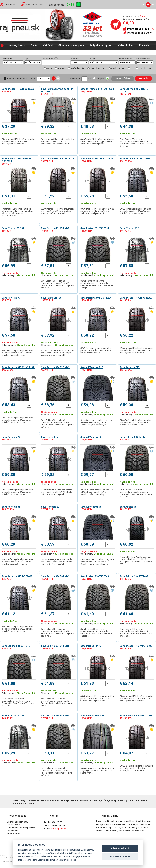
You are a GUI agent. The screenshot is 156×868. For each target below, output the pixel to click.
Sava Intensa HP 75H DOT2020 (57, 159)
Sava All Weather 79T (92, 507)
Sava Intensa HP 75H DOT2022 (97, 159)
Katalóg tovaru (17, 45)
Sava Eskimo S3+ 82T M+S (134, 437)
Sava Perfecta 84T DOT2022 (135, 159)
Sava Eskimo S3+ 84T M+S (55, 716)
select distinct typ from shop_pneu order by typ (33, 62)
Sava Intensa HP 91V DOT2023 (136, 646)
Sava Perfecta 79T (12, 437)
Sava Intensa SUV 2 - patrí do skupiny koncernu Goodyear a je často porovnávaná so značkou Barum (58, 142)
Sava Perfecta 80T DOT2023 (96, 298)
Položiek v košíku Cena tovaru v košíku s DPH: (136, 18)
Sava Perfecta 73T (51, 437)
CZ (143, 4)
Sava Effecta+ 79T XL (13, 716)
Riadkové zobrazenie (17, 79)
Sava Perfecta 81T (12, 507)
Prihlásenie (11, 5)
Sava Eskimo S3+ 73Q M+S (55, 367)
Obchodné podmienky (17, 822)
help (56, 59)
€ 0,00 (128, 23)
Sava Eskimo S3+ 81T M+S (55, 646)
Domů (3, 45)
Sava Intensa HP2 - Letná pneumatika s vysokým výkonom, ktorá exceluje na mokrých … (97, 771)
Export (101, 79)
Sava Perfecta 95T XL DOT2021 (19, 367)
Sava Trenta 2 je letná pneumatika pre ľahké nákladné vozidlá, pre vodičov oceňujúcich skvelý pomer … (97, 142)
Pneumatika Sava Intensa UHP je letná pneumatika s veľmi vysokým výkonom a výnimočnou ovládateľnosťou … (17, 212)
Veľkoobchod (126, 45)
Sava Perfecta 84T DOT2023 (17, 576)
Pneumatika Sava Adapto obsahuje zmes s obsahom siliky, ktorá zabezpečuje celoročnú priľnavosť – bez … (136, 560)
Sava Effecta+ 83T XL (13, 228)
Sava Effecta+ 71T (129, 228)
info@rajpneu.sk (59, 828)
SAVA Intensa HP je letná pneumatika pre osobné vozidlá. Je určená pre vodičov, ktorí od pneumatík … (18, 142)
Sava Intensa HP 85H (52, 298)
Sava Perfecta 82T (51, 507)
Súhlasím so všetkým (120, 848)
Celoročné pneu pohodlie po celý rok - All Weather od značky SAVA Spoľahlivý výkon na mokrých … (97, 422)
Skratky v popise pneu (71, 45)
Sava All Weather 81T (92, 367)
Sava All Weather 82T (92, 437)
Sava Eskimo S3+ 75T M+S (55, 228)
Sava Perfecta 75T (12, 298)
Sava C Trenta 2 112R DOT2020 (97, 89)
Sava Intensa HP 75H (91, 646)
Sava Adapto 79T (129, 507)
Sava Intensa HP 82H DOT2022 (18, 89)
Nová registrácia (34, 5)
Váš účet (48, 45)
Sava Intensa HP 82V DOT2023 (136, 716)
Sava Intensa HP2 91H (92, 716)
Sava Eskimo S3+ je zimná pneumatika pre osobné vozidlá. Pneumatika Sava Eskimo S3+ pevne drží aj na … (136, 143)
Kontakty (144, 45)
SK (148, 4)
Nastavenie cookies (120, 856)
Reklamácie (12, 831)
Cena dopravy (13, 825)
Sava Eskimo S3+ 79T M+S (55, 576)
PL (154, 4)
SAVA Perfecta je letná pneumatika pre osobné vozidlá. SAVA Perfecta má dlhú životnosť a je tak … (135, 211)
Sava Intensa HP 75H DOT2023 (136, 298)
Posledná (93, 787)
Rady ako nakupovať (101, 45)
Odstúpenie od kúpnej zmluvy (21, 828)
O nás (34, 45)
